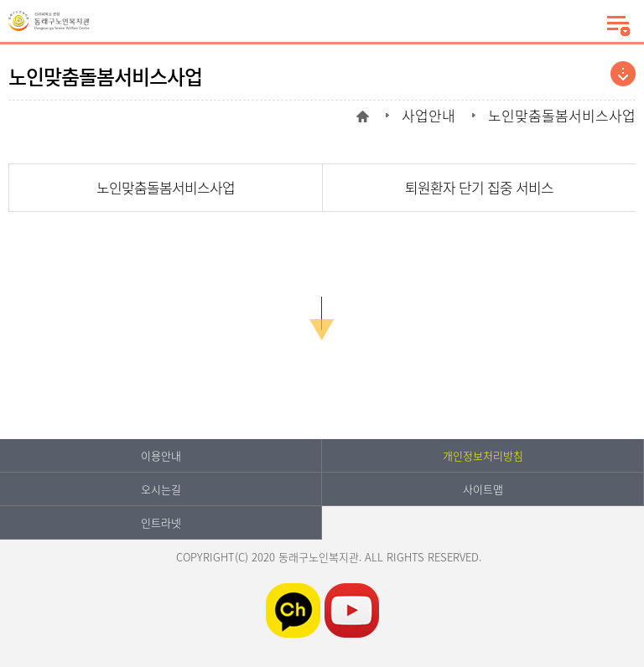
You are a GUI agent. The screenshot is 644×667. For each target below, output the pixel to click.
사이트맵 (483, 489)
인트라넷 (161, 522)
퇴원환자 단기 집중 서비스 (479, 187)
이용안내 (161, 455)
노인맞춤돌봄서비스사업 (166, 187)
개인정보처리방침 (483, 455)
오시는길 (161, 489)
